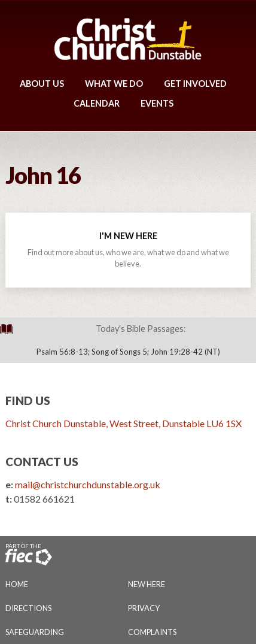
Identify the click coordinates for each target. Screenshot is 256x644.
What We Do (114, 84)
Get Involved (195, 84)
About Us (42, 84)
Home (17, 584)
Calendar (97, 103)
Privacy (144, 608)
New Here (147, 584)
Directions (28, 608)
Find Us (28, 400)
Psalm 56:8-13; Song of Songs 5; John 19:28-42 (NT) (128, 352)
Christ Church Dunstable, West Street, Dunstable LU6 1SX (124, 423)
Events (157, 103)
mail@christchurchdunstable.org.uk (88, 484)
